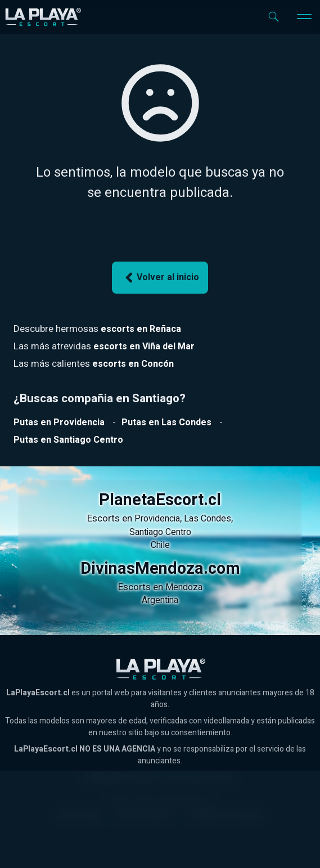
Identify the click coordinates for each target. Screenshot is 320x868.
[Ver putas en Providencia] (59, 422)
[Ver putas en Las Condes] (166, 422)
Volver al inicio (160, 278)
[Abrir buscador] (274, 17)
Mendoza (184, 587)
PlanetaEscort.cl (160, 500)
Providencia (157, 519)
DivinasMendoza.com (160, 569)
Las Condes (208, 519)
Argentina (160, 600)
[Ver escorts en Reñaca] (141, 329)
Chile (160, 545)
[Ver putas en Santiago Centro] (68, 440)
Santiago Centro (160, 532)
